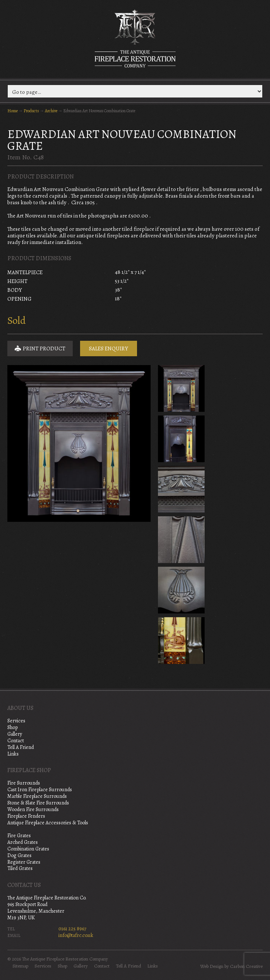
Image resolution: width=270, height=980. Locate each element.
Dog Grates (19, 855)
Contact (16, 741)
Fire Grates (19, 836)
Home (12, 111)
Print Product (40, 349)
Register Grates (24, 862)
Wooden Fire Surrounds (33, 809)
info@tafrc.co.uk (76, 935)
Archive (51, 111)
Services (16, 721)
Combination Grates (28, 849)
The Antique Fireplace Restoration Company (135, 38)
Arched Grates (23, 842)
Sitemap (20, 966)
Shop (12, 727)
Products (31, 111)
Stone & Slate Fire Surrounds (38, 803)
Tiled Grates (20, 868)
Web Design (212, 966)
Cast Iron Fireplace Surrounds (40, 790)
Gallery (15, 734)
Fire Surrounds (24, 783)
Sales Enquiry (109, 349)
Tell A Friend (21, 747)
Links (13, 754)
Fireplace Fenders (26, 816)
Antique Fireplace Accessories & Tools (48, 823)
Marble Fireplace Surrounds (37, 796)
